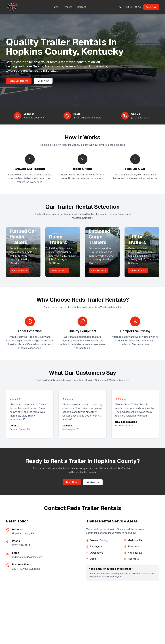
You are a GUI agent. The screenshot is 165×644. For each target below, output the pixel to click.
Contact (81, 7)
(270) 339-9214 (140, 118)
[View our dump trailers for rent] (63, 252)
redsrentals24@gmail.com (27, 557)
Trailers (68, 7)
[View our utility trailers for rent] (142, 252)
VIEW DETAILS (19, 270)
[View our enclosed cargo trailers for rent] (102, 252)
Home (55, 7)
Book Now (151, 7)
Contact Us (93, 482)
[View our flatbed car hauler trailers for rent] (23, 252)
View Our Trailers (19, 81)
